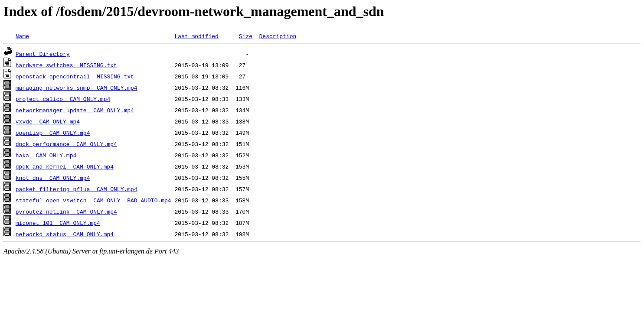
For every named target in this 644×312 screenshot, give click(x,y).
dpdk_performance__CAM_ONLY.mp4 (66, 144)
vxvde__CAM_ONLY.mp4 (48, 121)
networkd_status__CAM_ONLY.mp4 (65, 234)
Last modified (196, 36)
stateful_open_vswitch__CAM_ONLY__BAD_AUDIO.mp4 (93, 200)
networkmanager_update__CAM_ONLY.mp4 (75, 110)
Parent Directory (43, 54)
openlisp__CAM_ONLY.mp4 (53, 133)
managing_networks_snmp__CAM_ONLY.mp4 (77, 88)
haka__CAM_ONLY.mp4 (46, 155)
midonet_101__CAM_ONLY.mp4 (58, 223)
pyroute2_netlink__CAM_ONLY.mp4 (66, 211)
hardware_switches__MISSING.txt (66, 65)
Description (278, 36)
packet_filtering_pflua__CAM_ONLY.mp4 (77, 189)
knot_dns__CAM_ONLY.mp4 (53, 178)
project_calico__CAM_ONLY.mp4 (63, 99)
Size (246, 36)
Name (22, 36)
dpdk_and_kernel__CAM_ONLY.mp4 (65, 166)
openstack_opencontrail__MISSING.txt (75, 76)
